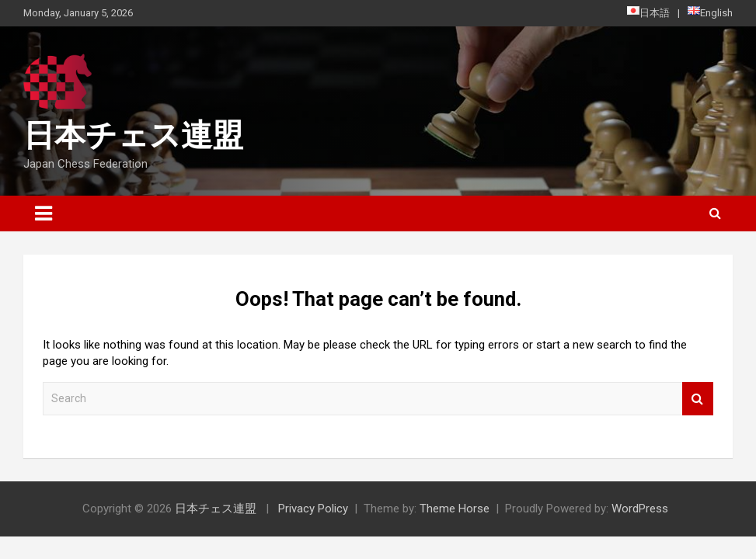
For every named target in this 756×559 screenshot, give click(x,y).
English (710, 12)
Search (698, 399)
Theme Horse (455, 509)
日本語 (648, 12)
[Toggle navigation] (44, 214)
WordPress (640, 509)
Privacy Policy (313, 509)
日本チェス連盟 (133, 135)
